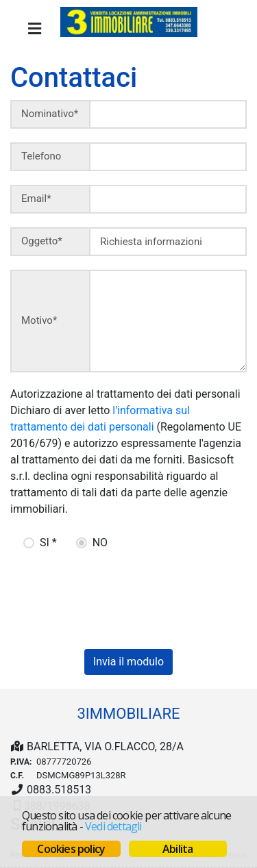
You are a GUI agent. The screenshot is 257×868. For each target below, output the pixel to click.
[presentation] (104, 595)
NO (100, 542)
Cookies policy (71, 849)
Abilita (178, 849)
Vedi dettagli (113, 826)
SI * (48, 542)
